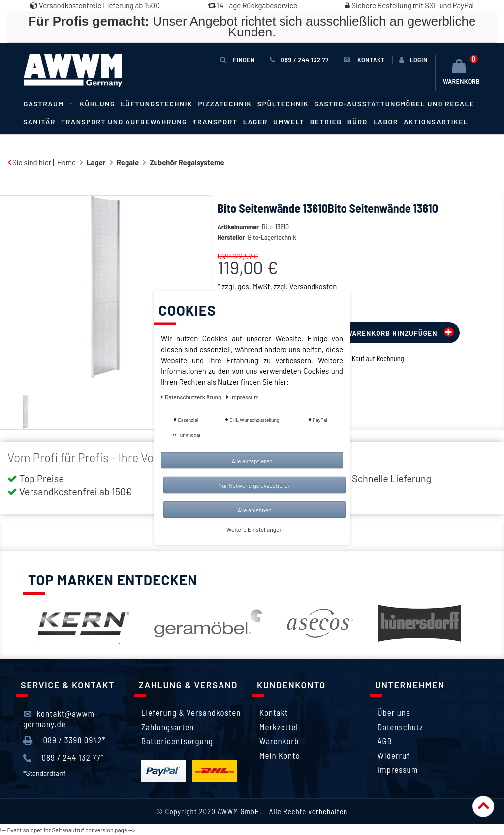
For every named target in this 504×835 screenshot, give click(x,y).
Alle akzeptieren (252, 460)
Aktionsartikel (436, 121)
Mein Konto (280, 755)
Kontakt (274, 712)
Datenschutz (400, 727)
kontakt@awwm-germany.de (61, 718)
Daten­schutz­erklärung (192, 396)
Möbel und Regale (437, 104)
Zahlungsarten (168, 727)
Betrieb (329, 121)
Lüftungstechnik (159, 104)
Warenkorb (279, 741)
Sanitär (42, 121)
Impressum (398, 769)
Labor (389, 121)
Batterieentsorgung (177, 741)
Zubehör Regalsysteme (187, 162)
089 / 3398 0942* (64, 740)
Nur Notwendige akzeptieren (254, 485)
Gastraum (47, 104)
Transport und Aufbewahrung (127, 121)
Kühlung (100, 104)
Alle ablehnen (254, 509)
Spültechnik (286, 104)
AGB (385, 741)
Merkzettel (279, 727)
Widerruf (394, 755)
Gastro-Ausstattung (357, 104)
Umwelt (292, 121)
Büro (361, 121)
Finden (237, 59)
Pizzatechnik (228, 104)
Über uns (394, 712)
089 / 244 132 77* (64, 758)
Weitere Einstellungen (254, 529)
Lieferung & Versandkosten (191, 712)
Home (66, 162)
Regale (128, 162)
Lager (258, 121)
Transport (218, 121)
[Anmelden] (413, 60)
